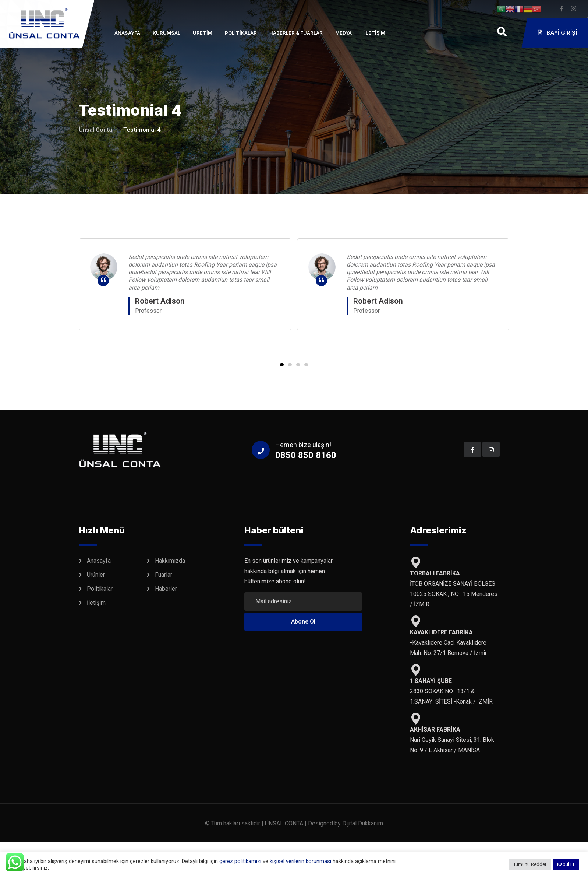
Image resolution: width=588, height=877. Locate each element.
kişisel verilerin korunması (301, 861)
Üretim (203, 33)
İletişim (375, 33)
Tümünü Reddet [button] (530, 864)
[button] (282, 365)
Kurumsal (167, 33)
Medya (343, 33)
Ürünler (96, 575)
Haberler (166, 589)
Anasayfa (127, 33)
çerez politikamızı (240, 861)
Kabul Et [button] (566, 864)
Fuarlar (164, 575)
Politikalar (241, 33)
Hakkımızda (170, 561)
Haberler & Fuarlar (296, 33)
